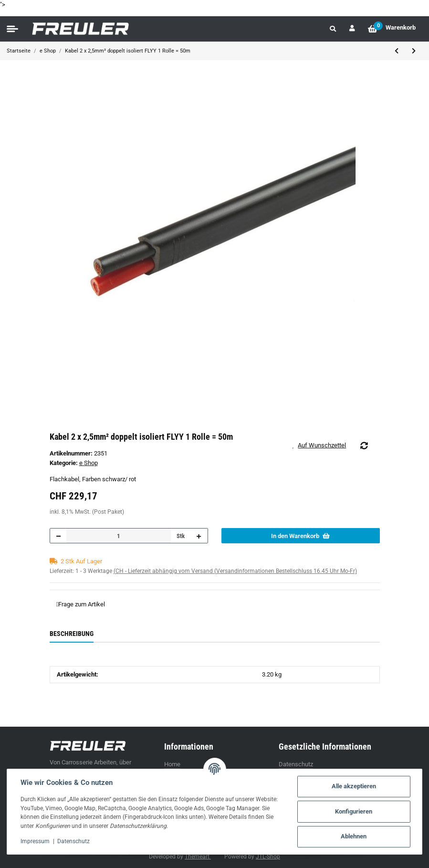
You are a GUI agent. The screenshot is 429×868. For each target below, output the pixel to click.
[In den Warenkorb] (301, 536)
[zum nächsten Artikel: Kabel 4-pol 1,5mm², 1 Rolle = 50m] (414, 51)
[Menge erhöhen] (199, 536)
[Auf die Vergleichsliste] (364, 445)
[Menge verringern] (58, 536)
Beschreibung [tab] (72, 634)
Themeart (198, 856)
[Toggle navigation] (12, 29)
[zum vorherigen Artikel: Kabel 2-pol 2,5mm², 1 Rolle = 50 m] (397, 51)
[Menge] (119, 536)
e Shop (89, 463)
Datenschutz (296, 764)
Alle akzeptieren (354, 786)
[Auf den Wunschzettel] (323, 445)
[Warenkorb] (392, 29)
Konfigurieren (354, 811)
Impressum (35, 841)
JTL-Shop (268, 856)
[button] (333, 29)
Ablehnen (354, 836)
